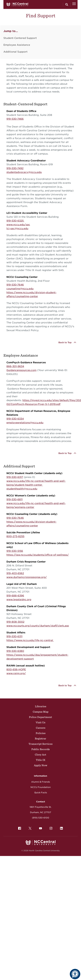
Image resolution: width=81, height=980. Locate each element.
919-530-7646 (15, 285)
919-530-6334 (15, 419)
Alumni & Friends (41, 782)
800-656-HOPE (16, 669)
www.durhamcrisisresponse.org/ (27, 577)
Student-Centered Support (20, 38)
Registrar (40, 738)
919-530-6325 (15, 221)
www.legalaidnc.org (19, 600)
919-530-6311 (14, 636)
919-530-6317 (15, 477)
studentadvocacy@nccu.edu (24, 172)
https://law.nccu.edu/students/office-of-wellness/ (38, 555)
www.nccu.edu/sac (18, 225)
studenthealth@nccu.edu (22, 489)
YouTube (40, 828)
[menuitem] (20, 828)
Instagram (50, 828)
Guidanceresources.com (21, 370)
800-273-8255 (15, 536)
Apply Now (41, 765)
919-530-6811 (14, 499)
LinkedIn (61, 828)
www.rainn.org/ (16, 673)
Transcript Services (40, 744)
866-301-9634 (15, 366)
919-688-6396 (15, 596)
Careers (41, 728)
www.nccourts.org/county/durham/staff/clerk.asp (38, 626)
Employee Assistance (17, 45)
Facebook (19, 828)
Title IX (41, 760)
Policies (41, 733)
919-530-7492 (15, 168)
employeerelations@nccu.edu (25, 423)
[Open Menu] (74, 4)
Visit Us (40, 722)
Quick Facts (41, 793)
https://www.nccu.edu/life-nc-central (30, 640)
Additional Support (15, 52)
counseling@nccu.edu (20, 289)
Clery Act (40, 755)
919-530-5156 (15, 551)
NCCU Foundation (41, 787)
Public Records (40, 749)
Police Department (40, 717)
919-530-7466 (15, 119)
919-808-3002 (15, 622)
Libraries (41, 706)
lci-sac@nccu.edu (17, 228)
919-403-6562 (15, 573)
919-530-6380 (15, 651)
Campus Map (41, 712)
